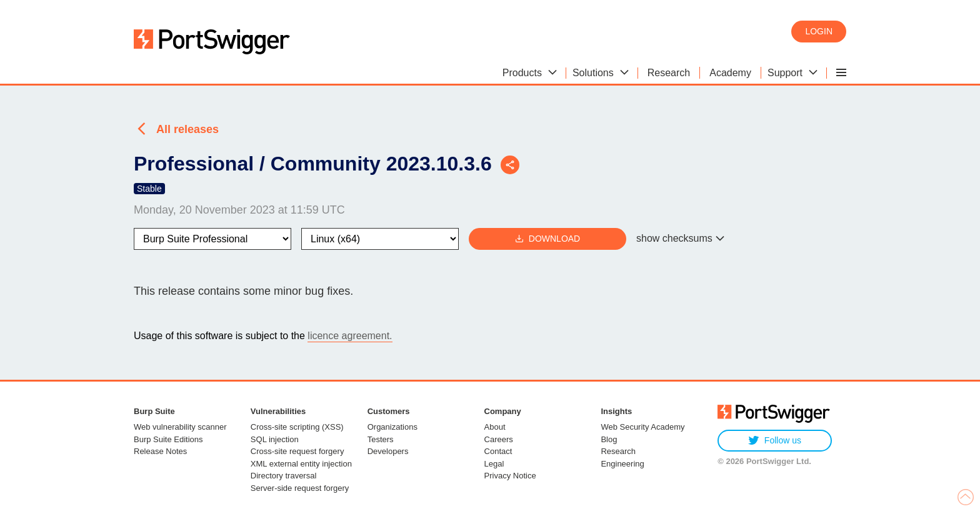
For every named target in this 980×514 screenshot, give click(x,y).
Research (618, 451)
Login (819, 31)
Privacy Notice (510, 476)
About (495, 427)
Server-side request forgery (300, 488)
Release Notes (160, 451)
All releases (187, 129)
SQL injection (275, 439)
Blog (609, 439)
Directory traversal (283, 476)
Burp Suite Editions (168, 439)
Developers (388, 451)
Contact (498, 451)
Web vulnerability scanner (180, 427)
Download (547, 239)
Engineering (622, 464)
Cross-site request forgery (297, 451)
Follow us (775, 441)
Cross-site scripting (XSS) (297, 427)
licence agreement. (350, 336)
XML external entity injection (301, 464)
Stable (149, 189)
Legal (494, 464)
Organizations (392, 427)
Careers (499, 439)
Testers (381, 439)
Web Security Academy (642, 427)
